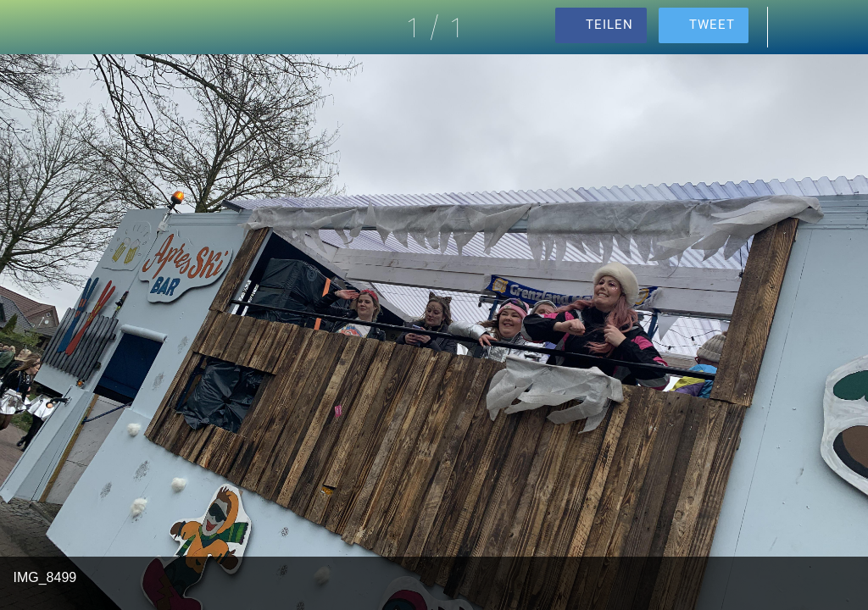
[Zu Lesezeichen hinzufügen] (841, 27)
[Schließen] (27, 27)
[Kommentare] (797, 27)
